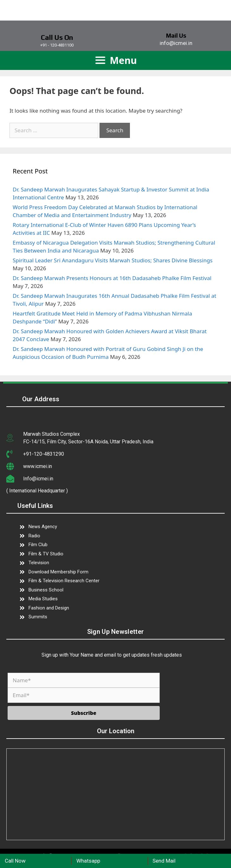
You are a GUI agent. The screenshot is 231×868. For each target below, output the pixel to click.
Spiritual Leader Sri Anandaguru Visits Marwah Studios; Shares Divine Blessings (113, 260)
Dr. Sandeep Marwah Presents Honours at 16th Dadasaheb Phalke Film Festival (112, 278)
